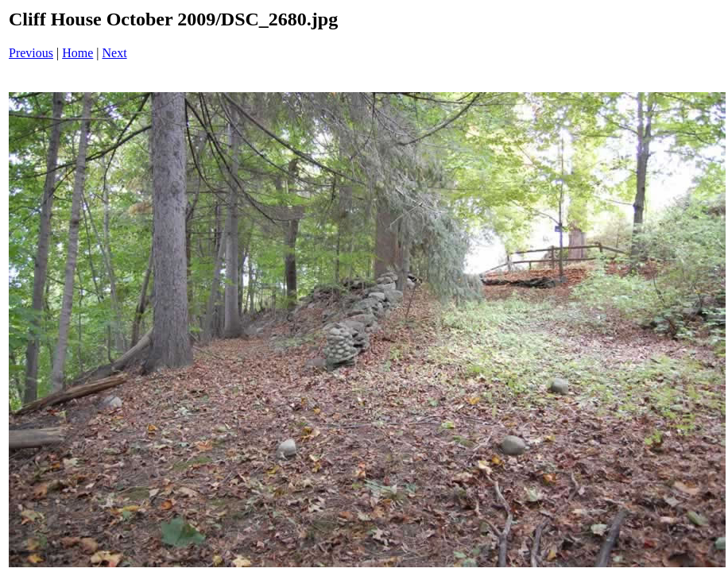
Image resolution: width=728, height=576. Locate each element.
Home (77, 53)
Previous (31, 53)
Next (115, 53)
